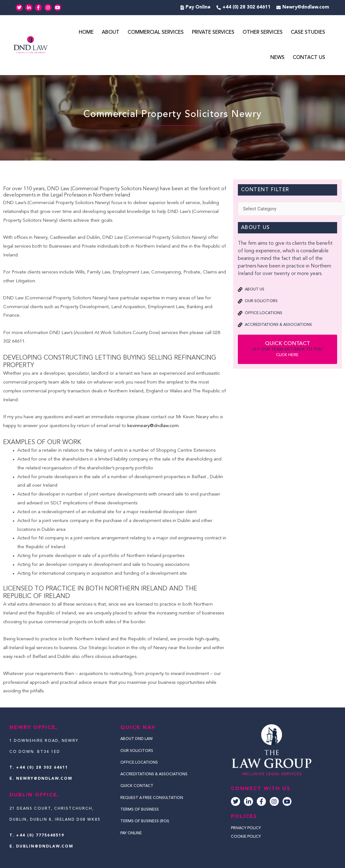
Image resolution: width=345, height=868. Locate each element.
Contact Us (309, 58)
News (277, 58)
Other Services (263, 32)
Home (86, 32)
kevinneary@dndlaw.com (153, 426)
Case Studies (308, 32)
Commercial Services (156, 32)
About (111, 32)
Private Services (213, 32)
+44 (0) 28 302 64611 (42, 768)
